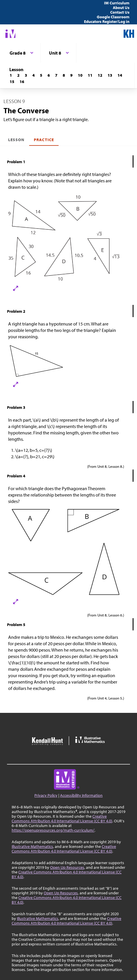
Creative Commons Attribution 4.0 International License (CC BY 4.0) (62, 819)
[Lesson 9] (71, 75)
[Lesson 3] (26, 75)
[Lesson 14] (120, 75)
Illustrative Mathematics (32, 846)
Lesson (16, 140)
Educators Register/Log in (107, 21)
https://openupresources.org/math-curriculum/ (53, 830)
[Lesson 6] (49, 75)
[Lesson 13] (110, 75)
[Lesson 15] (12, 82)
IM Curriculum (117, 3)
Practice (44, 140)
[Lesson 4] (34, 75)
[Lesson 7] (56, 75)
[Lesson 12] (100, 75)
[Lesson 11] (90, 75)
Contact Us (120, 12)
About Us (121, 8)
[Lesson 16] (22, 82)
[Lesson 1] (11, 75)
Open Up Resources (67, 867)
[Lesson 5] (41, 75)
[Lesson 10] (80, 75)
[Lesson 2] (18, 75)
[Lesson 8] (64, 75)
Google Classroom (113, 17)
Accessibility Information (81, 795)
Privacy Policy (46, 795)
